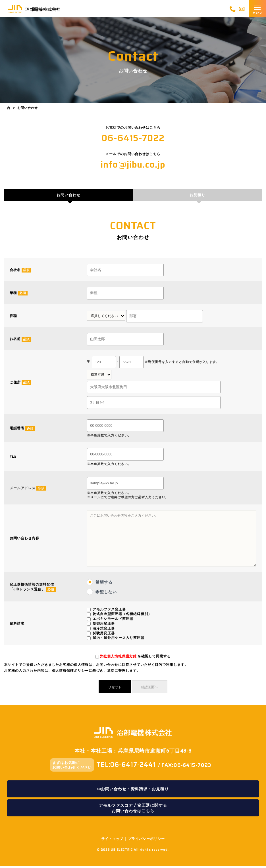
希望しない (106, 594)
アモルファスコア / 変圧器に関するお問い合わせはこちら (133, 809)
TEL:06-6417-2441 (126, 766)
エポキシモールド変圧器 (112, 621)
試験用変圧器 (103, 635)
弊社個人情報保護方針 (118, 659)
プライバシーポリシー (146, 840)
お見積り (198, 196)
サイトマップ (112, 840)
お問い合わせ (68, 196)
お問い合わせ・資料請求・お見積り (133, 791)
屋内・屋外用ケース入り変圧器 (118, 640)
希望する (104, 584)
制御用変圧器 (103, 626)
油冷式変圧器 (103, 631)
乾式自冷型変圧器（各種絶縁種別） (121, 616)
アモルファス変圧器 (109, 612)
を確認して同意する (135, 659)
